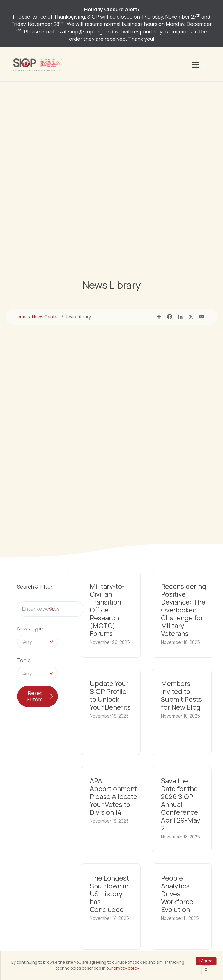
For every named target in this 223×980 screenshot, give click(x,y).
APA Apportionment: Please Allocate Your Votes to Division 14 (114, 796)
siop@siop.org (85, 31)
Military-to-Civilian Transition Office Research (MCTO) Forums (107, 610)
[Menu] (200, 65)
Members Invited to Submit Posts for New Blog (181, 695)
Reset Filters (35, 696)
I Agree (206, 961)
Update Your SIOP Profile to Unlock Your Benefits (110, 695)
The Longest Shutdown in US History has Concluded (109, 894)
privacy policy (126, 968)
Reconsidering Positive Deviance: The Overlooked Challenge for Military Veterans (184, 610)
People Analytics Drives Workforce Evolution (177, 894)
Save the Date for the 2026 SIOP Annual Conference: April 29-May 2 (181, 804)
